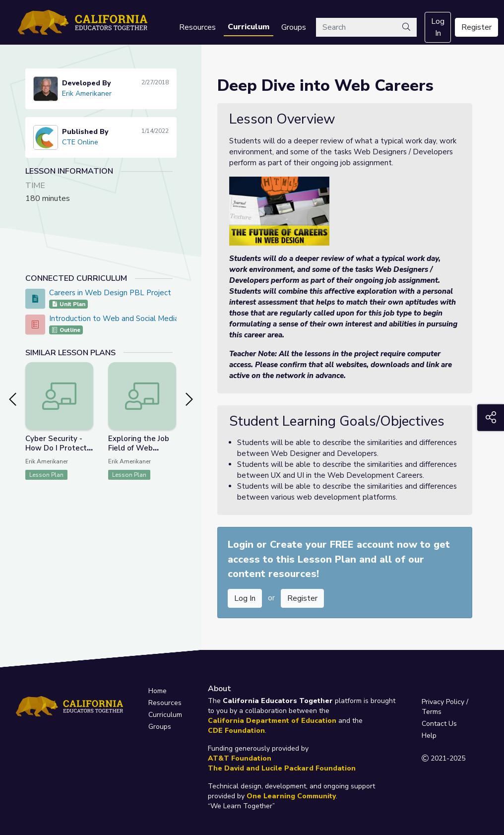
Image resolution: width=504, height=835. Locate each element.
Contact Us (439, 724)
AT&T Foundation (240, 758)
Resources (197, 27)
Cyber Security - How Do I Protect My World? (56, 448)
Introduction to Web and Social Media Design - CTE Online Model (161, 319)
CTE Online (80, 142)
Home (157, 691)
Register (476, 27)
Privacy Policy (443, 702)
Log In (438, 27)
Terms (432, 712)
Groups (294, 27)
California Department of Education (272, 721)
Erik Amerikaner (87, 94)
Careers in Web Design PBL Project (110, 293)
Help (429, 736)
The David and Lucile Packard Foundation (282, 768)
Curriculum (249, 27)
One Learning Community (291, 796)
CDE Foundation (236, 731)
